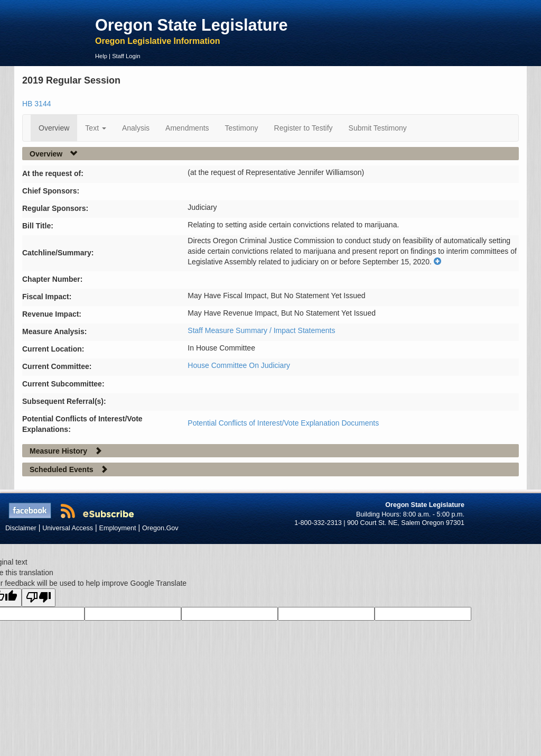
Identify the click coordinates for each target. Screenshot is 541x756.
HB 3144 (36, 104)
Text (96, 128)
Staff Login (126, 56)
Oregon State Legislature (192, 25)
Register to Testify (304, 128)
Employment (118, 528)
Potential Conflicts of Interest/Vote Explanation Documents (283, 423)
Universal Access (68, 528)
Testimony (242, 128)
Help (101, 56)
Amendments (187, 128)
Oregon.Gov (160, 528)
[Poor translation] (39, 598)
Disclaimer (21, 528)
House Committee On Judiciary (239, 365)
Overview (54, 128)
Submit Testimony (378, 128)
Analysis (136, 128)
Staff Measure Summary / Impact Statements (261, 330)
